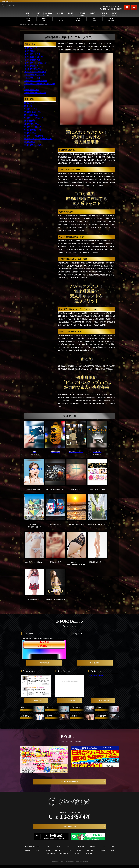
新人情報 (92, 849)
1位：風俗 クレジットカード (32, 48)
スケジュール (81, 849)
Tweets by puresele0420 (96, 677)
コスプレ (103, 849)
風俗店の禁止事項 (29, 121)
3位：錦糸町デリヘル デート (32, 54)
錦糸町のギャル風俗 (30, 133)
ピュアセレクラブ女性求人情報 (69, 784)
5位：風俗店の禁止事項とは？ (33, 60)
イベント (38, 853)
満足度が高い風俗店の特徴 (32, 112)
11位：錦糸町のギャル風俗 (32, 78)
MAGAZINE (103, 17)
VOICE (94, 22)
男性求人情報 (64, 856)
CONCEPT (60, 17)
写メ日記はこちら (95, 664)
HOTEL (61, 22)
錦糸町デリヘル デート (31, 109)
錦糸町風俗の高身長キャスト (33, 130)
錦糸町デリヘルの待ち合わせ (33, 127)
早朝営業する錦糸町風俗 (31, 124)
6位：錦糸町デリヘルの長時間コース (35, 63)
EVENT (93, 17)
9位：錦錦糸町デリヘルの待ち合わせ (35, 72)
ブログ (112, 849)
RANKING (28, 22)
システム (59, 849)
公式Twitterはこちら (103, 703)
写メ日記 (79, 853)
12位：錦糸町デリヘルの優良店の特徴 (35, 81)
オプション (28, 853)
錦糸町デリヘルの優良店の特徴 (33, 136)
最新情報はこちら (44, 664)
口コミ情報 (90, 853)
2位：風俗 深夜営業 (30, 51)
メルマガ (58, 853)
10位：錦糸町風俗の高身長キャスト (34, 75)
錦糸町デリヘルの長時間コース (33, 118)
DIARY (78, 22)
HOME (27, 17)
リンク (112, 853)
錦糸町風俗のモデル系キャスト (33, 145)
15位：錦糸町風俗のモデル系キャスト (35, 93)
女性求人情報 (51, 856)
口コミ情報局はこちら (36, 703)
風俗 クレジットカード (30, 103)
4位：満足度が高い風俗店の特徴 (34, 57)
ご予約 (48, 853)
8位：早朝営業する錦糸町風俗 (33, 69)
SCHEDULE (49, 17)
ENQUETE (45, 22)
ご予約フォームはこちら (69, 829)
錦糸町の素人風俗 (29, 142)
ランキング (68, 853)
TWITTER (111, 22)
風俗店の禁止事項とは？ (31, 115)
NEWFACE (82, 17)
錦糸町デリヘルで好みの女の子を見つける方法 (38, 139)
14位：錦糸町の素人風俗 (31, 90)
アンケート (76, 856)
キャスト (69, 849)
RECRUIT (114, 17)
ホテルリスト (102, 853)
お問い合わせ (88, 856)
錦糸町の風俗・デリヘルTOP (33, 849)
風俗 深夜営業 (28, 106)
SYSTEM (71, 17)
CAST (38, 17)
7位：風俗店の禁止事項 (31, 66)
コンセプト (49, 849)
